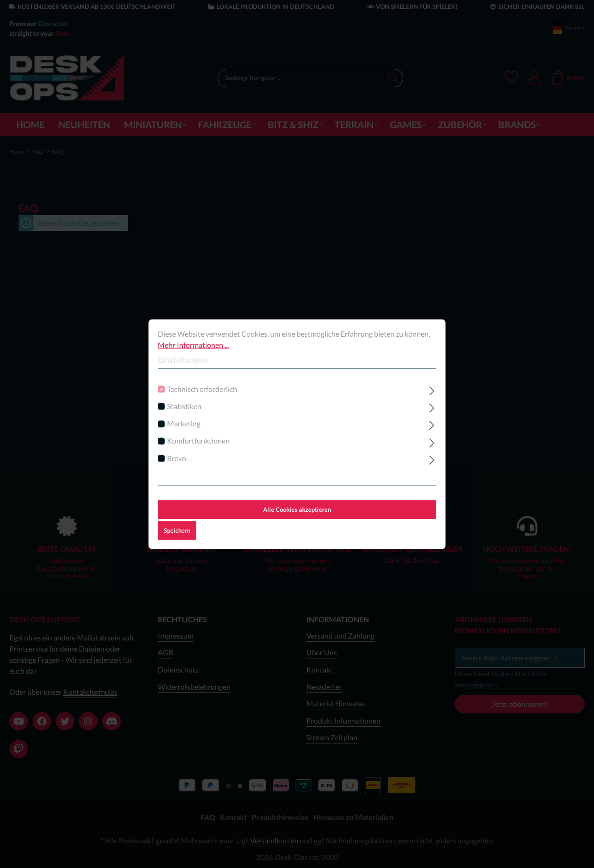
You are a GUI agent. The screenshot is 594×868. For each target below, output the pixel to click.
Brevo (177, 458)
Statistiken (184, 406)
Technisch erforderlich (202, 389)
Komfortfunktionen (198, 441)
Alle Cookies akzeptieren (297, 509)
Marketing (184, 423)
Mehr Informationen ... (193, 345)
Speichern (177, 530)
